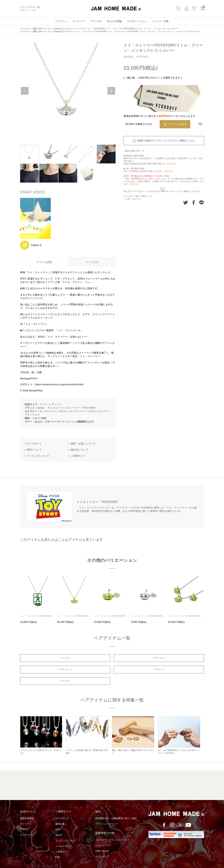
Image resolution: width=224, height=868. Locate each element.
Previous (25, 91)
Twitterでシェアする (186, 203)
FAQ (58, 849)
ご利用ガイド (62, 843)
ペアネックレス (112, 659)
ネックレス (45, 411)
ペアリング (49, 659)
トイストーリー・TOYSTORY (91, 29)
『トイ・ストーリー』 (35, 324)
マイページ (26, 816)
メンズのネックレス (65, 411)
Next (111, 91)
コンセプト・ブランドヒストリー (112, 831)
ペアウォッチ (49, 672)
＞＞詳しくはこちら (132, 199)
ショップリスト (103, 837)
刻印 (58, 821)
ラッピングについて (66, 832)
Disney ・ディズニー (48, 408)
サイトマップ (102, 848)
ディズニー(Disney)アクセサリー (59, 29)
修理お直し (61, 816)
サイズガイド (62, 810)
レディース (55, 404)
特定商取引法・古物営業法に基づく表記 (116, 810)
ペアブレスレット (175, 659)
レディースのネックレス (92, 411)
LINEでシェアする (201, 203)
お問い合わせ (102, 843)
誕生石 (59, 827)
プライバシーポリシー (107, 816)
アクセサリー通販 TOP (31, 29)
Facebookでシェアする (193, 203)
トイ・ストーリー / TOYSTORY (91, 31)
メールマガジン (63, 838)
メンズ (43, 404)
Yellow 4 (36, 245)
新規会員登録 (27, 810)
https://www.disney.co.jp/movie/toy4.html (59, 384)
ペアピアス (112, 672)
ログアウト (26, 827)
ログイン (25, 821)
